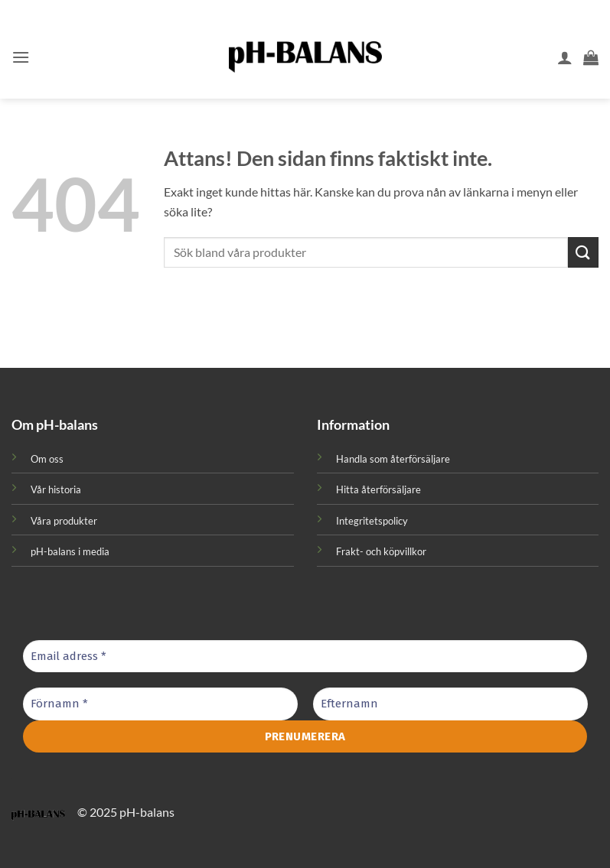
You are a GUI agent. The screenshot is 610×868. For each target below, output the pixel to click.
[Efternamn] (450, 704)
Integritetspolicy (372, 521)
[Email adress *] (305, 657)
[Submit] (583, 252)
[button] (21, 57)
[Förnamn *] (160, 704)
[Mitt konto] (565, 57)
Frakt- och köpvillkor (381, 551)
